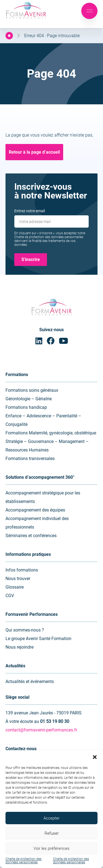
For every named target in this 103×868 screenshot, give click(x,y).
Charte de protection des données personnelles (23, 861)
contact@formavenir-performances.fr (41, 730)
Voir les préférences (51, 848)
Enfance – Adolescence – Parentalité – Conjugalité (43, 420)
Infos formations (22, 570)
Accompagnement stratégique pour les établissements (43, 497)
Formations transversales (30, 459)
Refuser (52, 833)
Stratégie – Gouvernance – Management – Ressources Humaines (47, 446)
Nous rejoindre (20, 647)
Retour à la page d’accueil (34, 152)
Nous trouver (18, 579)
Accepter (51, 818)
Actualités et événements (30, 681)
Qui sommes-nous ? (25, 630)
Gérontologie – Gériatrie (29, 399)
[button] (95, 757)
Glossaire (15, 587)
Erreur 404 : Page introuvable (52, 36)
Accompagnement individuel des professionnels (37, 523)
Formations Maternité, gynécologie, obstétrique (51, 433)
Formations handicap (26, 407)
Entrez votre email (30, 211)
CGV (10, 596)
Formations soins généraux (32, 390)
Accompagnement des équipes (35, 510)
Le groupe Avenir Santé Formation (38, 639)
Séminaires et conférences (31, 536)
